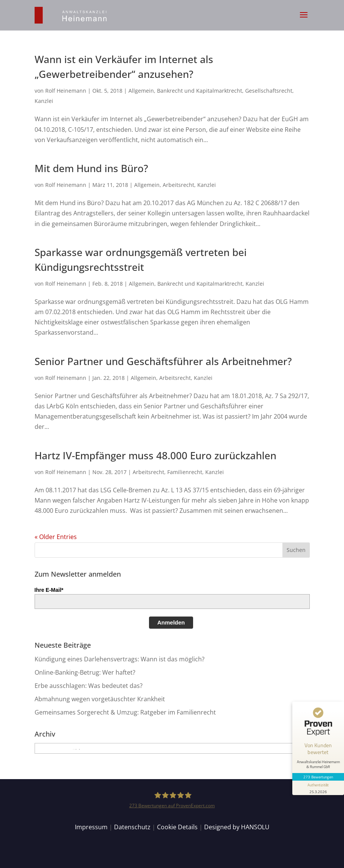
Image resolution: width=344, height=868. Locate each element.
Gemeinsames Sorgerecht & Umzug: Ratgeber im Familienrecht (125, 712)
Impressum (91, 827)
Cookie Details (177, 827)
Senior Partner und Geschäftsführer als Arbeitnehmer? (163, 361)
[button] (304, 20)
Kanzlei (44, 101)
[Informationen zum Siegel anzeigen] (318, 788)
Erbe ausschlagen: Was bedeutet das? (89, 686)
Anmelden (171, 622)
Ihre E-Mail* (49, 590)
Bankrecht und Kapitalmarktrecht (200, 91)
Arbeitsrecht (178, 185)
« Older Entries (56, 537)
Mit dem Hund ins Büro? (91, 168)
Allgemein (141, 91)
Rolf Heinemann (66, 91)
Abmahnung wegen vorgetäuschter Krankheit (100, 699)
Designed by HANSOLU (237, 827)
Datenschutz (132, 827)
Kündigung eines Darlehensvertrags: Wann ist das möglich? (120, 659)
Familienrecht (185, 472)
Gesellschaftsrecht (269, 91)
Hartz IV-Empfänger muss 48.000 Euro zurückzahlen (155, 455)
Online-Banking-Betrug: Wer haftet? (85, 672)
